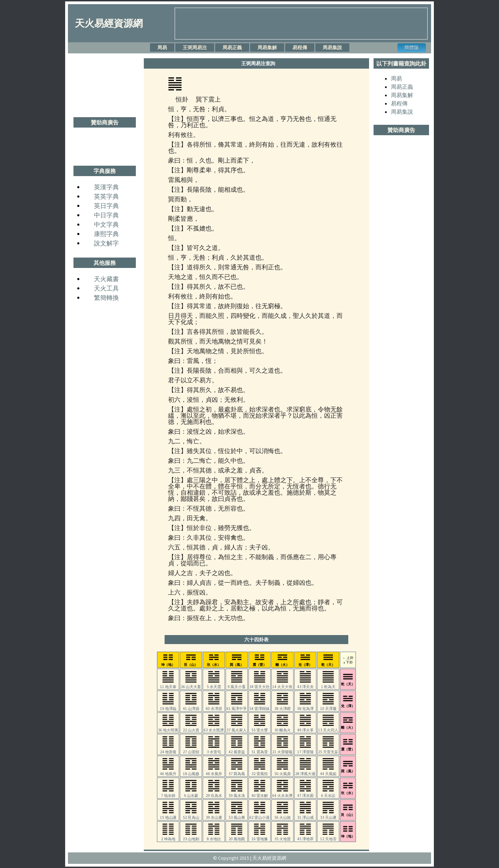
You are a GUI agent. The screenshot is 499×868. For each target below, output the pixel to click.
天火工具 (106, 288)
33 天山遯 (328, 815)
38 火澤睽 (283, 706)
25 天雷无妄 (328, 750)
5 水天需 (214, 685)
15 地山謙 (168, 815)
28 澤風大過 (305, 772)
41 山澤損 (191, 706)
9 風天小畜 (237, 685)
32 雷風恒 (260, 772)
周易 (162, 47)
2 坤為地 (168, 837)
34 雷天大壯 (260, 685)
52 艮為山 (191, 815)
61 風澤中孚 (237, 706)
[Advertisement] (301, 24)
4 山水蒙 (191, 793)
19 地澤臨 (168, 706)
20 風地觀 (237, 837)
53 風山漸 (237, 815)
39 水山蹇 (214, 815)
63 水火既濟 (214, 728)
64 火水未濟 (282, 793)
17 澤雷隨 (305, 750)
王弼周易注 (195, 47)
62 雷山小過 (260, 815)
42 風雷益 (237, 750)
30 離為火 (283, 728)
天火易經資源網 (109, 23)
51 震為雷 (260, 750)
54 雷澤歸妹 (260, 706)
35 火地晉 (283, 837)
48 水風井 (214, 772)
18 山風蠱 (191, 772)
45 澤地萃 (305, 837)
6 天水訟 (328, 793)
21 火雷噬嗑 (282, 750)
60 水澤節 (214, 706)
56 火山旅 (283, 815)
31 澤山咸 (305, 815)
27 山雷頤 (191, 750)
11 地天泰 (168, 685)
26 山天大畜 (191, 685)
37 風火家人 (237, 728)
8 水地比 (214, 837)
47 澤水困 (305, 793)
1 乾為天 (328, 685)
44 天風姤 (328, 772)
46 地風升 (168, 772)
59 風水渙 (237, 793)
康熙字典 (106, 234)
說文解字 (106, 243)
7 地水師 (168, 793)
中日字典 (106, 215)
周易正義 (232, 47)
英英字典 (106, 196)
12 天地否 (328, 837)
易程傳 (300, 47)
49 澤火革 (305, 728)
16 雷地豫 (260, 837)
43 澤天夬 (305, 685)
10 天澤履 (328, 706)
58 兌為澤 (305, 706)
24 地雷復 (168, 750)
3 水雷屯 (214, 750)
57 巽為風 (237, 772)
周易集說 (332, 47)
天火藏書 (106, 279)
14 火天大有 (282, 685)
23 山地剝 (191, 837)
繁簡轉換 (106, 298)
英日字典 (106, 206)
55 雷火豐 (260, 728)
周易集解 (267, 47)
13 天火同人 (328, 728)
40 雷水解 (260, 793)
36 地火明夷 (168, 728)
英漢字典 (106, 187)
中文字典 (106, 224)
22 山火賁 (191, 728)
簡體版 (412, 47)
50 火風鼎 (283, 772)
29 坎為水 (214, 793)
